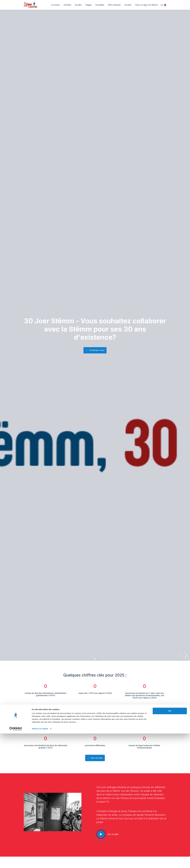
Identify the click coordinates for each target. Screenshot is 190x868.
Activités (67, 5)
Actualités (100, 5)
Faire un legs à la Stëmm (146, 5)
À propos (55, 5)
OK (170, 845)
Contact (128, 5)
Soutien (78, 5)
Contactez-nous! (95, 350)
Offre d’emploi (114, 5)
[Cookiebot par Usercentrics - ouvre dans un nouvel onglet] (16, 863)
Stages (89, 5)
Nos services (95, 758)
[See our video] (101, 834)
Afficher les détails (40, 863)
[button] (186, 655)
